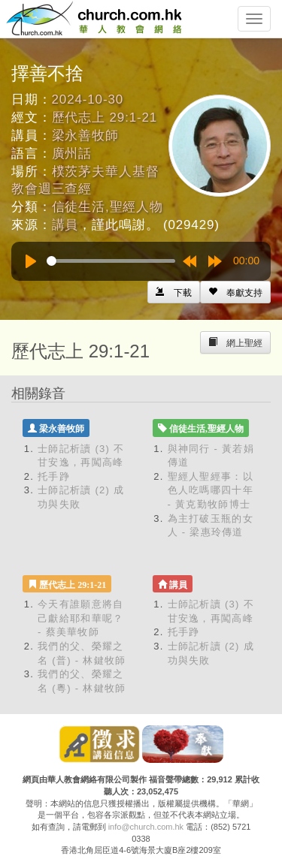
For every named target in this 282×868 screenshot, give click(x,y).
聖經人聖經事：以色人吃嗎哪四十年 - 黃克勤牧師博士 (211, 490)
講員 (65, 225)
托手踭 (54, 476)
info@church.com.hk (146, 827)
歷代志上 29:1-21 (105, 118)
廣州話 (72, 154)
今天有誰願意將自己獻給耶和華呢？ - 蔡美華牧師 (80, 618)
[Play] (31, 261)
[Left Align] (235, 292)
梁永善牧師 (85, 136)
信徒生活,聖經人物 (108, 207)
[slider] (111, 261)
